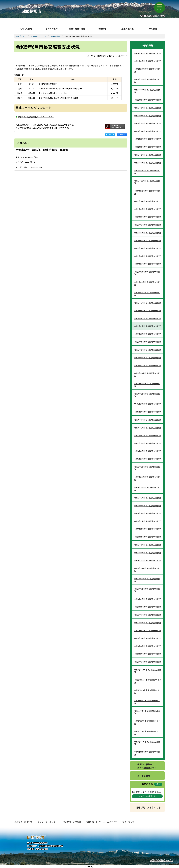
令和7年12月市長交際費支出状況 (147, 70)
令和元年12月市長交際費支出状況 (147, 671)
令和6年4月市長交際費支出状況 (147, 241)
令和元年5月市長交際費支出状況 (147, 743)
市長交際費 (56, 36)
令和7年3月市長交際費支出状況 (147, 147)
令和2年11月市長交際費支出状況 (147, 580)
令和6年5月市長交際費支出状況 (147, 233)
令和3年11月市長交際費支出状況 (147, 478)
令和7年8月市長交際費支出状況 (147, 108)
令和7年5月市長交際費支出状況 (147, 131)
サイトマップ (128, 822)
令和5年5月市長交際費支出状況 (147, 334)
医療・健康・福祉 (77, 29)
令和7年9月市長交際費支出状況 (147, 100)
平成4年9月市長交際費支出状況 (147, 404)
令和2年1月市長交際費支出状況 (147, 662)
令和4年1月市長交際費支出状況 (147, 459)
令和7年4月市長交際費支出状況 (147, 139)
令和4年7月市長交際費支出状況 (147, 420)
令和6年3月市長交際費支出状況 (147, 248)
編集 (158, 784)
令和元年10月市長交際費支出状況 (147, 691)
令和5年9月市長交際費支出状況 (147, 303)
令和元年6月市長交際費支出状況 (147, 733)
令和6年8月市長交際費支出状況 (147, 209)
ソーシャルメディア (108, 822)
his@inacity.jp (37, 167)
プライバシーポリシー (47, 822)
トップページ (21, 36)
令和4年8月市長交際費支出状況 (147, 412)
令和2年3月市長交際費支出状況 (147, 646)
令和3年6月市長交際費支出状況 (147, 521)
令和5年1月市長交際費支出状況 (147, 365)
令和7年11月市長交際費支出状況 (147, 81)
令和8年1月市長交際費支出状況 (147, 61)
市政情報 (102, 29)
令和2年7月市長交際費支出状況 (147, 615)
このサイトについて (23, 822)
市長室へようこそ (39, 36)
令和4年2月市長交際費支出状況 (147, 451)
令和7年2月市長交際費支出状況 (147, 155)
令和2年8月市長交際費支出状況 (147, 607)
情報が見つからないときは (149, 807)
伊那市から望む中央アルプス (153, 16)
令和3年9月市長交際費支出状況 (147, 498)
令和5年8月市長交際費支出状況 (147, 311)
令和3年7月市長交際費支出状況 (147, 513)
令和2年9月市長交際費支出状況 (147, 599)
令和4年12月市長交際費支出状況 (147, 374)
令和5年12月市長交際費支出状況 (147, 273)
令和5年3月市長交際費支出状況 (147, 350)
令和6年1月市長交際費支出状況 (147, 264)
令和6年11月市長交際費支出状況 (147, 182)
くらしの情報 (26, 29)
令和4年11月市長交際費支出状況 (147, 385)
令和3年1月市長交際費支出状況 (147, 560)
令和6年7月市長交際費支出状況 (147, 217)
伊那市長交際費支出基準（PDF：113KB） (36, 117)
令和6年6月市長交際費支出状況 (147, 225)
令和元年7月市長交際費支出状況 (147, 722)
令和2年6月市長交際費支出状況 (147, 623)
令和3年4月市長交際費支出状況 (147, 537)
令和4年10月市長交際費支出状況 (147, 395)
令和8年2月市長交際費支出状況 (147, 53)
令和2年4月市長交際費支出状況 (147, 638)
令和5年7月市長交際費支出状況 (147, 318)
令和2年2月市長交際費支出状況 (147, 654)
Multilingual (147, 3)
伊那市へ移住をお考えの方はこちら (147, 766)
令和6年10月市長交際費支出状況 (147, 192)
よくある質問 (144, 776)
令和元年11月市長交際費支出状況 (147, 681)
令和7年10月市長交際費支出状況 (147, 91)
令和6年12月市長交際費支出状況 (147, 172)
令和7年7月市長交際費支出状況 (147, 116)
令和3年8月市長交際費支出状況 (147, 506)
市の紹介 (153, 29)
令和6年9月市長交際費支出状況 (147, 201)
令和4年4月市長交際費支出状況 (147, 443)
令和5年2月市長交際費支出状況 (147, 358)
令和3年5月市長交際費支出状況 (147, 529)
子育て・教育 (52, 29)
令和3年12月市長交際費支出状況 (147, 468)
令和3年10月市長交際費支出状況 (147, 489)
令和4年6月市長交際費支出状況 (147, 428)
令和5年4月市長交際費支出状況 (147, 342)
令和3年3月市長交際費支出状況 (147, 545)
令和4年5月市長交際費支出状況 (147, 435)
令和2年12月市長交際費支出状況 (147, 570)
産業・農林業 (127, 29)
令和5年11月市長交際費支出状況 (147, 283)
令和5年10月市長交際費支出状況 (147, 294)
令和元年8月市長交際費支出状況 (147, 712)
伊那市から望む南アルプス (162, 860)
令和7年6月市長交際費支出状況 (147, 123)
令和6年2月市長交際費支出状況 (147, 256)
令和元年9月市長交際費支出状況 (147, 702)
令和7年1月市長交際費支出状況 (147, 163)
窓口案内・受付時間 (72, 822)
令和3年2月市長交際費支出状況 (147, 553)
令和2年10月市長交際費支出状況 (147, 590)
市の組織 (90, 822)
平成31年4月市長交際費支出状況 (147, 753)
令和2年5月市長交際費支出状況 (147, 630)
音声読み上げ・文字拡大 (126, 5)
